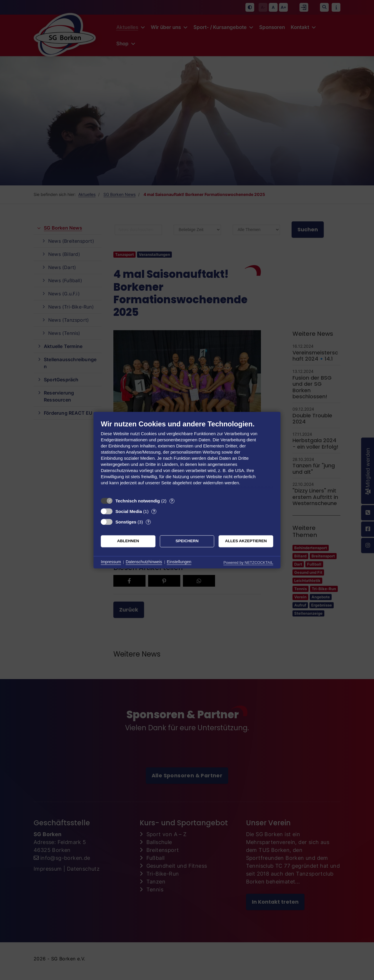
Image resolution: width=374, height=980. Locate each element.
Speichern (187, 541)
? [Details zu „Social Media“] (154, 511)
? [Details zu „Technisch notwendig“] (172, 501)
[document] (187, 457)
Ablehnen (128, 541)
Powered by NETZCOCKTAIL (248, 563)
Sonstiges (126, 522)
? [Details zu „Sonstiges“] (148, 522)
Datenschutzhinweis (144, 562)
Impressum (111, 562)
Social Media (129, 511)
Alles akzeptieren (246, 541)
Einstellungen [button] (179, 562)
